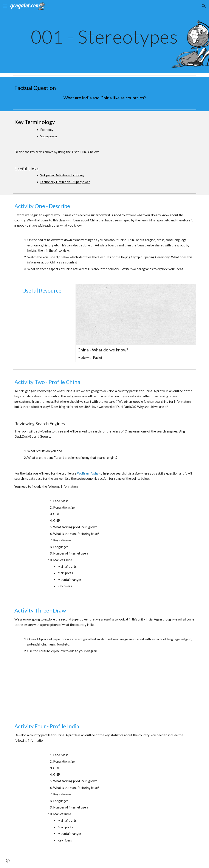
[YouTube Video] (42, 319)
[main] (104, 37)
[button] (5, 6)
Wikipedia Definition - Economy (62, 175)
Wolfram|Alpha (88, 473)
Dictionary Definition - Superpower (65, 182)
